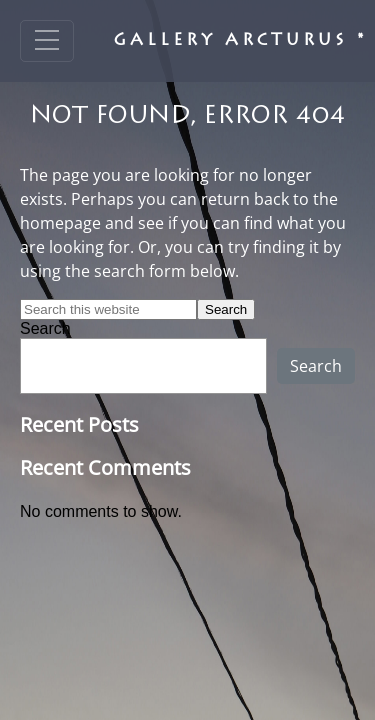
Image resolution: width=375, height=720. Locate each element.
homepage (60, 223)
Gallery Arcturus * (240, 41)
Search (45, 328)
